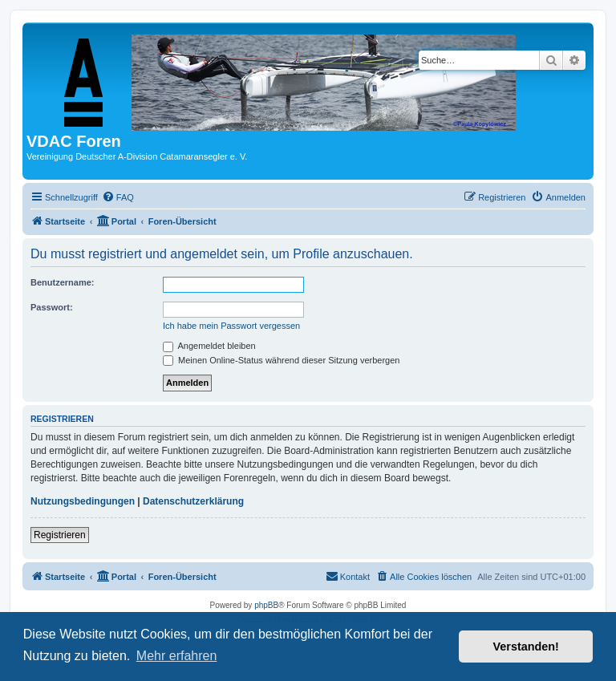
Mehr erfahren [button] (177, 656)
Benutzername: (62, 282)
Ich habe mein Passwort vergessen (231, 326)
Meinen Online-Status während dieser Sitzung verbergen (281, 360)
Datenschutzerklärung (193, 501)
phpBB (266, 605)
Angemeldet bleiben (209, 346)
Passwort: (52, 307)
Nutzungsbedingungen (83, 501)
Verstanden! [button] (526, 647)
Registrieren (60, 535)
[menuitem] (118, 197)
